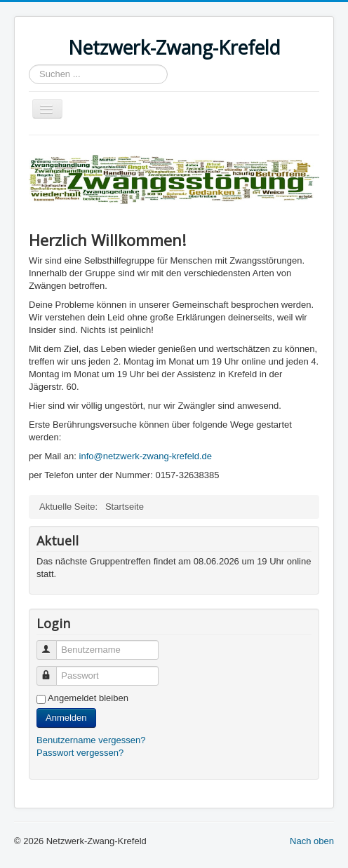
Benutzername (53, 644)
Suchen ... (29, 65)
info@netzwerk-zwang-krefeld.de (146, 456)
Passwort (53, 670)
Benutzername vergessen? (91, 740)
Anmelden (66, 718)
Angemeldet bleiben (88, 698)
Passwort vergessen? (80, 753)
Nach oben (312, 841)
